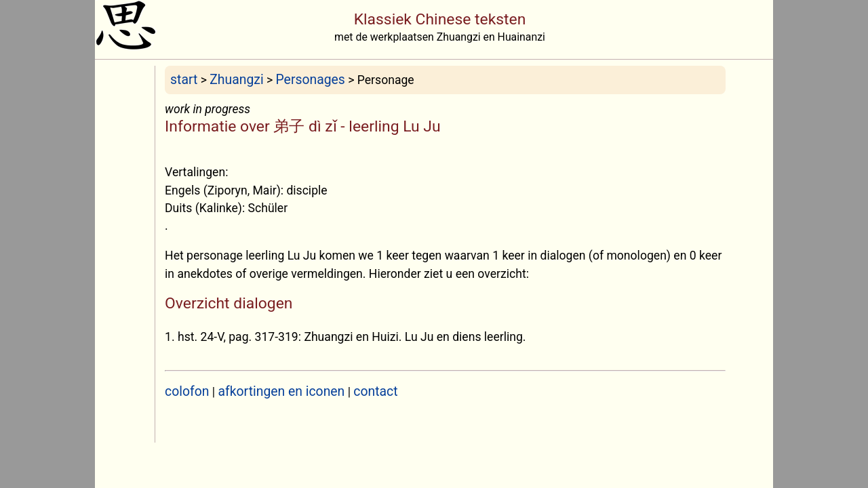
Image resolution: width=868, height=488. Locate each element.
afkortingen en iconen (282, 391)
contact (375, 391)
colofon (187, 391)
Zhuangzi (236, 80)
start (184, 80)
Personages (311, 80)
